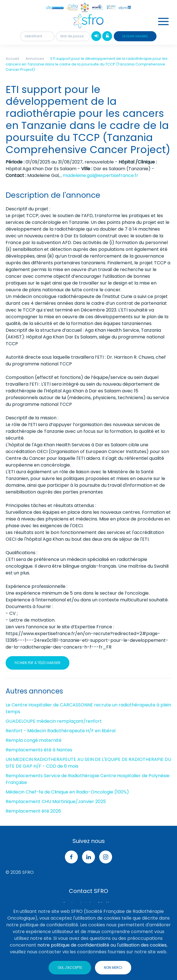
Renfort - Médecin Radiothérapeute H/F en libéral (61, 731)
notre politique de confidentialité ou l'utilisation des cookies (102, 945)
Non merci (113, 968)
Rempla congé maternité (34, 740)
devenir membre (135, 36)
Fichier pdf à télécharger (38, 663)
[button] (163, 21)
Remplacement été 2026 (33, 811)
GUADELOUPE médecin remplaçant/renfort (54, 721)
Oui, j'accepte (70, 968)
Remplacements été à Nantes (39, 750)
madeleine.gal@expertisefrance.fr (100, 175)
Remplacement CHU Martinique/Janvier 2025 (56, 801)
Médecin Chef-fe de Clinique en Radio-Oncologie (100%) (67, 792)
